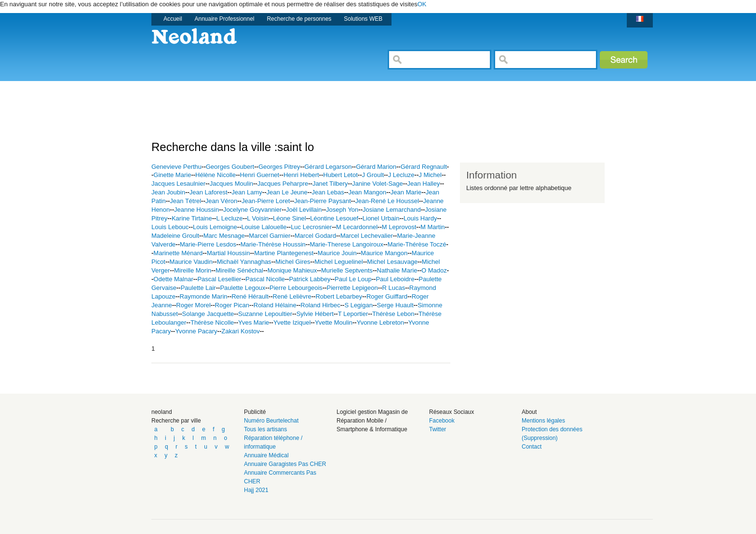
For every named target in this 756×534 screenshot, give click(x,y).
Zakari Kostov (240, 331)
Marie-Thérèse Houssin (273, 244)
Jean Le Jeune (287, 192)
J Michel (430, 175)
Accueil (173, 19)
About (529, 412)
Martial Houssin (229, 253)
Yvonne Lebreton (380, 322)
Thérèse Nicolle (212, 322)
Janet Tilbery (330, 184)
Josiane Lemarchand (392, 210)
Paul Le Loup (353, 279)
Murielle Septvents (347, 270)
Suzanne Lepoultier (265, 314)
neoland (162, 412)
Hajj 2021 (256, 490)
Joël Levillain (304, 210)
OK (422, 4)
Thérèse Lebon (393, 314)
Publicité (255, 412)
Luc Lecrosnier (311, 227)
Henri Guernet (260, 175)
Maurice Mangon (384, 253)
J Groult (373, 175)
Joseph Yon (342, 210)
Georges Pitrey (279, 167)
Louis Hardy (420, 218)
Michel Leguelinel (338, 262)
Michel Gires (293, 262)
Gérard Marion (376, 167)
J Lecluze (401, 175)
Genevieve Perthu (176, 167)
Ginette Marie (172, 175)
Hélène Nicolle (216, 175)
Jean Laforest (209, 192)
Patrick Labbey (310, 279)
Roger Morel (193, 305)
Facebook (442, 421)
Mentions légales (543, 421)
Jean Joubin (168, 192)
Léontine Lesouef (334, 218)
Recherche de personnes (299, 19)
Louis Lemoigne (215, 227)
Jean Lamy (247, 192)
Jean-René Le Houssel (387, 201)
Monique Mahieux (292, 270)
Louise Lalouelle (264, 227)
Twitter (438, 429)
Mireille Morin (193, 270)
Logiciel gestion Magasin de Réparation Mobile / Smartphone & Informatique (372, 421)
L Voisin (258, 218)
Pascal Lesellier (219, 279)
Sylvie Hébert (315, 314)
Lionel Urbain (381, 218)
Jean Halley (423, 184)
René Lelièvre (292, 296)
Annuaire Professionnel (225, 19)
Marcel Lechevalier (367, 236)
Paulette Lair (198, 288)
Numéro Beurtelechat (271, 421)
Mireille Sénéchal (239, 270)
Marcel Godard (315, 236)
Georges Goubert (230, 167)
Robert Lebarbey (339, 296)
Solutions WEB (363, 19)
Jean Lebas (328, 192)
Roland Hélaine (275, 305)
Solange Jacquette (208, 314)
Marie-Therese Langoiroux (347, 244)
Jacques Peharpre (283, 184)
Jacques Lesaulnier (178, 184)
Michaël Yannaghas (244, 262)
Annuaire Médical (266, 455)
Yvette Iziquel (292, 322)
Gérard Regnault (424, 167)
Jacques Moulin (231, 184)
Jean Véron (222, 201)
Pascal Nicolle (265, 279)
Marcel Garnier (270, 236)
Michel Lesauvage (392, 262)
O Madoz (434, 270)
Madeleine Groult (175, 236)
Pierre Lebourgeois (296, 288)
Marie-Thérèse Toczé (417, 244)
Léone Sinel (290, 218)
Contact (532, 447)
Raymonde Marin (204, 296)
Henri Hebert (301, 175)
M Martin (433, 227)
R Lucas (393, 288)
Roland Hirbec (320, 305)
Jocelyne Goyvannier (252, 210)
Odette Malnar (173, 279)
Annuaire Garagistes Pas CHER (285, 464)
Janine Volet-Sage (378, 184)
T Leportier (353, 314)
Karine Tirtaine (192, 218)
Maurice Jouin (337, 253)
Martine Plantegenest (284, 253)
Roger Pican (232, 305)
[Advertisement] (327, 103)
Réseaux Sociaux (452, 412)
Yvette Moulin (334, 322)
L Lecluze (229, 218)
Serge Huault (395, 305)
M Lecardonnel (357, 227)
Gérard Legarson (328, 167)
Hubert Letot (340, 175)
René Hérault (250, 296)
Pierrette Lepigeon (352, 288)
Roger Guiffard (387, 296)
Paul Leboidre (395, 279)
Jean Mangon (367, 192)
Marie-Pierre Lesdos (208, 244)
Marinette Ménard (178, 253)
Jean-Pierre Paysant (323, 201)
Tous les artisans (265, 429)
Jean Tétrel (185, 201)
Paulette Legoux (243, 288)
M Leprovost (399, 227)
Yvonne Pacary (196, 331)
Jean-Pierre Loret (266, 201)
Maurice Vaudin (191, 262)
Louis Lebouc (170, 227)
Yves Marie (254, 322)
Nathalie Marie (397, 270)
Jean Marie (406, 192)
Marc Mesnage (224, 236)
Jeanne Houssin (196, 210)
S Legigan (358, 305)
